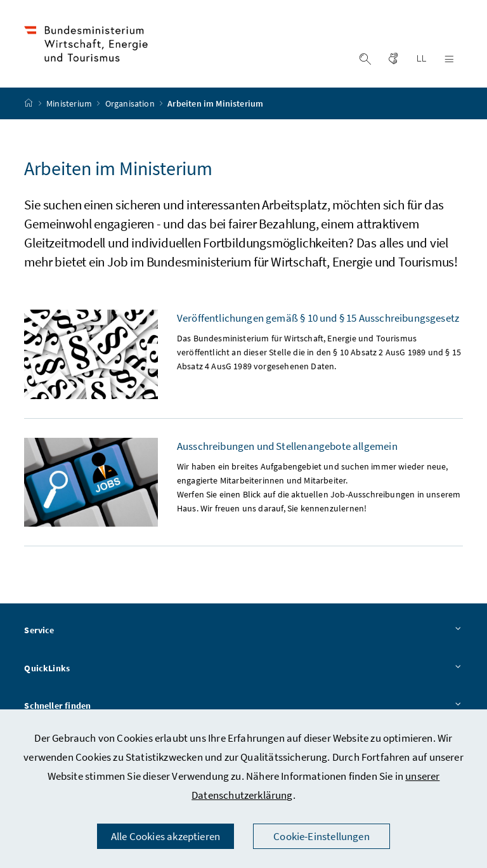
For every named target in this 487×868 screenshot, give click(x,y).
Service (243, 631)
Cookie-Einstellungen (321, 836)
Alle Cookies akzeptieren (166, 836)
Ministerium (70, 103)
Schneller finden (243, 706)
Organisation (131, 103)
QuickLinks (243, 669)
